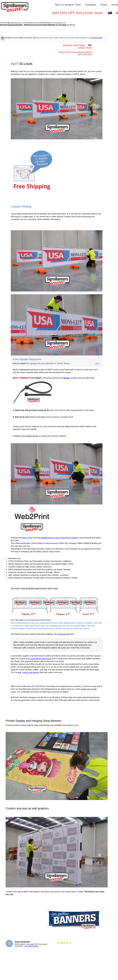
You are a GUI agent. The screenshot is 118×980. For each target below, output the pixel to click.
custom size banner (31, 672)
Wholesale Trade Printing (74, 45)
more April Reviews (31, 946)
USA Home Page (96, 38)
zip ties (67, 378)
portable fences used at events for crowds (59, 538)
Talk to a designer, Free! (68, 5)
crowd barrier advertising (40, 659)
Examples (91, 5)
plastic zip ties (32, 436)
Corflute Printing (85, 48)
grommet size (64, 634)
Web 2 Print (27, 538)
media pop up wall (88, 689)
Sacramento (22, 942)
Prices (104, 5)
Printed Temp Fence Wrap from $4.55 (75, 52)
